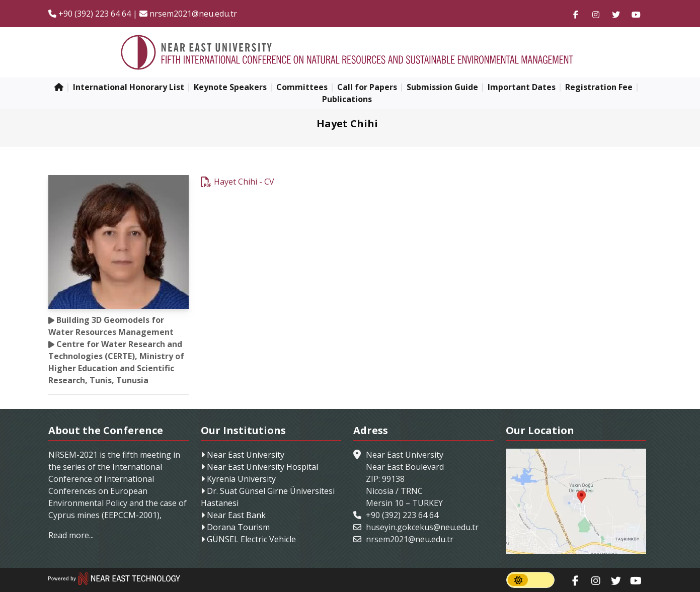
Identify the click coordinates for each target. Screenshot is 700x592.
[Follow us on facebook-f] (576, 14)
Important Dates (522, 87)
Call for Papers (367, 87)
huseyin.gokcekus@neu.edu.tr (422, 527)
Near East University (245, 455)
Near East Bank (235, 515)
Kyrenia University (240, 479)
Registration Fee (599, 87)
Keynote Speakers (230, 87)
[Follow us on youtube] (636, 14)
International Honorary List (129, 87)
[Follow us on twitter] (616, 14)
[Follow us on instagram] (596, 14)
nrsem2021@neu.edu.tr (188, 14)
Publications (347, 99)
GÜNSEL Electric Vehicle (250, 539)
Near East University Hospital (261, 467)
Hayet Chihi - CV (244, 182)
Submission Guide (442, 87)
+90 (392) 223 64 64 (90, 14)
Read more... (71, 535)
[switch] (530, 580)
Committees (302, 87)
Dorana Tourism (237, 527)
